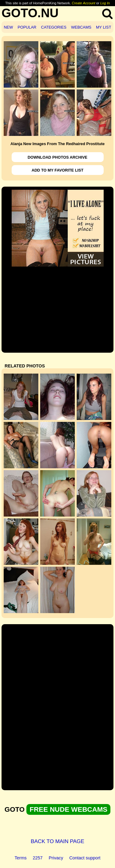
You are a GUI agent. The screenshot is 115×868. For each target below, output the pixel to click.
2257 (38, 858)
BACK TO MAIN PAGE (57, 841)
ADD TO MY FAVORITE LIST (57, 170)
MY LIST (104, 27)
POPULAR (27, 27)
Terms (21, 858)
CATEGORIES (54, 27)
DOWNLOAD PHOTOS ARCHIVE (57, 157)
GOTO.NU (30, 13)
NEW (9, 27)
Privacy (56, 858)
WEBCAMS (81, 27)
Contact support (85, 858)
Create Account (84, 3)
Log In (105, 3)
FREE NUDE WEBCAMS (68, 809)
